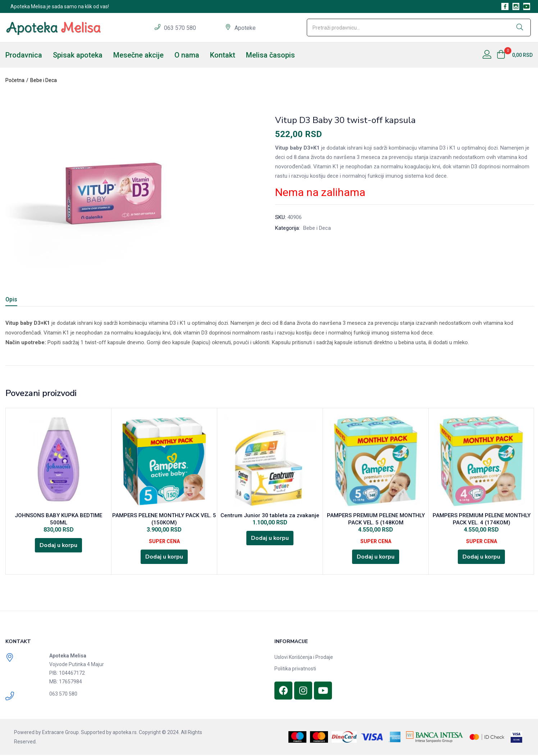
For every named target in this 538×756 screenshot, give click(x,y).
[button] (515, 55)
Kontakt (223, 55)
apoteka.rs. (125, 733)
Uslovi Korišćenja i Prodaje (304, 658)
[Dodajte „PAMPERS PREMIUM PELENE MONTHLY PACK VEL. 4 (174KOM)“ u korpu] (482, 557)
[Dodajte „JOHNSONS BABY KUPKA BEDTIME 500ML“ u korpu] (59, 546)
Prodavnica (24, 55)
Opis (11, 299)
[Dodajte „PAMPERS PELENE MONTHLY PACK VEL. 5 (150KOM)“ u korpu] (164, 557)
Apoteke (245, 28)
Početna (15, 80)
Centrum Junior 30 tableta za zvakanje (270, 516)
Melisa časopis (270, 55)
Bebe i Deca (44, 80)
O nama (187, 55)
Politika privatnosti (295, 670)
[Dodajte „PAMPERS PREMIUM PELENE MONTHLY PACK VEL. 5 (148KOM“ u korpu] (376, 557)
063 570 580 (181, 28)
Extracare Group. (61, 733)
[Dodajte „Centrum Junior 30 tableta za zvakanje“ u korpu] (270, 539)
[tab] (20, 300)
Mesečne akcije (138, 55)
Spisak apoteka (78, 55)
